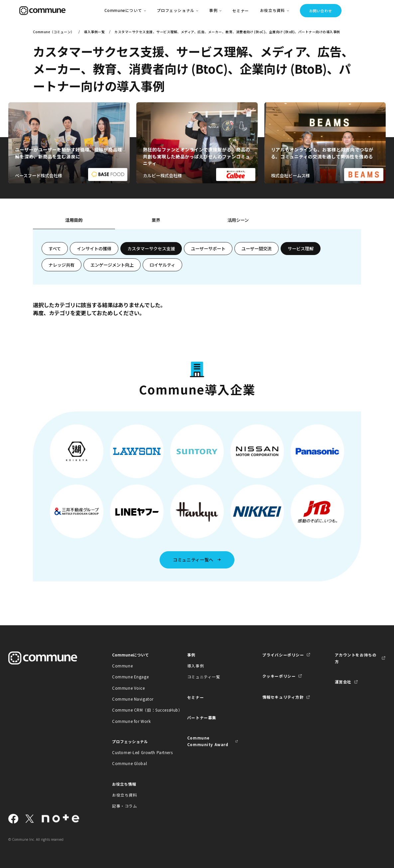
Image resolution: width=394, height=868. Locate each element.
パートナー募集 (202, 718)
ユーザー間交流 (257, 249)
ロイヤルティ (162, 265)
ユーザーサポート (208, 249)
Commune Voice (129, 688)
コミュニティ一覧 (204, 677)
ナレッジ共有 (62, 265)
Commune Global (130, 763)
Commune (122, 666)
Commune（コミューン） (54, 32)
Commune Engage (130, 677)
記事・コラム (125, 806)
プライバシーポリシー (283, 655)
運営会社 (343, 682)
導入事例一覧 (94, 32)
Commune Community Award (208, 741)
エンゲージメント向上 (112, 265)
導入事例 (196, 666)
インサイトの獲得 (94, 249)
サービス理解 (301, 249)
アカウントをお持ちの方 (356, 658)
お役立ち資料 (125, 795)
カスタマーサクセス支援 (151, 249)
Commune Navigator (133, 699)
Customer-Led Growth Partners (137, 752)
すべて (55, 249)
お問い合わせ (321, 11)
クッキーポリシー (279, 676)
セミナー (241, 11)
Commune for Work (131, 721)
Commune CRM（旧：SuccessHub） (137, 710)
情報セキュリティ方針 (283, 697)
